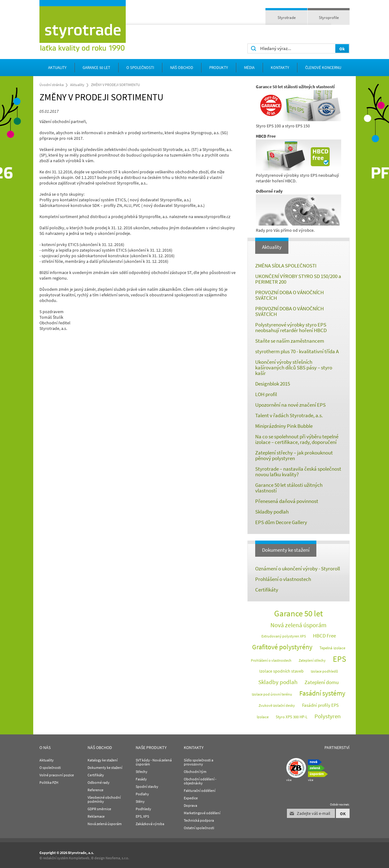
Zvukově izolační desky (277, 705)
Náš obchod (182, 68)
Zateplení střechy (312, 660)
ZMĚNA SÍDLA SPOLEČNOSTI (286, 266)
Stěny (140, 801)
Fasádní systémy (322, 693)
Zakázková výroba (150, 824)
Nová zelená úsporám (299, 625)
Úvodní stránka (52, 85)
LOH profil (266, 394)
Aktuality (57, 68)
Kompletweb (79, 858)
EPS (339, 659)
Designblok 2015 (273, 384)
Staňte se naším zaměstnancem (290, 341)
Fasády (141, 779)
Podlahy (142, 794)
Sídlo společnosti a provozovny (199, 762)
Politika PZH (49, 782)
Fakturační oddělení (200, 790)
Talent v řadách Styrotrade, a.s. (289, 415)
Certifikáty (267, 590)
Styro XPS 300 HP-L (292, 717)
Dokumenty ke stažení (286, 550)
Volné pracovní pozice (57, 775)
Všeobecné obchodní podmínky (104, 799)
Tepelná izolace (332, 648)
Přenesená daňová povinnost (287, 501)
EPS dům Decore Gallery (281, 522)
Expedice (191, 798)
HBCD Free (324, 636)
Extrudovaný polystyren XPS (284, 636)
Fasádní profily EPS (320, 705)
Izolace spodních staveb (281, 671)
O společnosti (140, 68)
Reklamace (96, 816)
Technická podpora (199, 820)
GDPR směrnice (99, 809)
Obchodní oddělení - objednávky (200, 781)
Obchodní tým (195, 772)
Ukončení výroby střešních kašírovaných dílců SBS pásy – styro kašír (294, 368)
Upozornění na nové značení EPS (290, 405)
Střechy (142, 772)
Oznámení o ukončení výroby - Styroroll (298, 569)
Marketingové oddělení (202, 813)
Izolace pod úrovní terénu (272, 694)
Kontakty (280, 68)
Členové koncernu (323, 68)
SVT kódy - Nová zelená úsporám (154, 762)
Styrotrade (287, 18)
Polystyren (328, 716)
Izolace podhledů (324, 671)
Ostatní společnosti (199, 828)
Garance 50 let (96, 68)
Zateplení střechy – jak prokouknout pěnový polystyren (294, 455)
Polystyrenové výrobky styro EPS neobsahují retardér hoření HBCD (291, 327)
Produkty (219, 68)
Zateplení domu (322, 682)
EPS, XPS (142, 816)
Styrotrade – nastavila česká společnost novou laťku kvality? (298, 472)
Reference (95, 790)
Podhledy (143, 809)
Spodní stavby (147, 786)
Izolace (263, 717)
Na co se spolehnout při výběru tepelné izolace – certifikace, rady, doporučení (297, 439)
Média (249, 68)
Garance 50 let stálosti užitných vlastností (289, 488)
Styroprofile (329, 18)
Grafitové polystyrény (282, 647)
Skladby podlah (272, 512)
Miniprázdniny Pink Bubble (284, 426)
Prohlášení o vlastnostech (283, 579)
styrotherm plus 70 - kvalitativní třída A (297, 351)
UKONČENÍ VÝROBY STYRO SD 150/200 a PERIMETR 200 (298, 279)
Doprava (190, 805)
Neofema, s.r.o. (117, 858)
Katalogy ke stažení (103, 760)
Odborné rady (99, 782)
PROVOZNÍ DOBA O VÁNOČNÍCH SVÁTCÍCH (289, 295)
